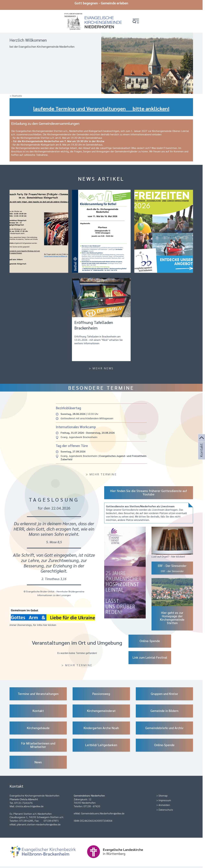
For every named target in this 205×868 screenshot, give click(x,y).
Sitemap (163, 793)
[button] (139, 18)
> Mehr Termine (101, 472)
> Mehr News (101, 366)
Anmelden (164, 803)
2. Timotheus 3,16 (54, 576)
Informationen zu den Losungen (54, 593)
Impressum (165, 798)
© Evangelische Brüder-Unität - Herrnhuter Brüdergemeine (54, 589)
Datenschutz (166, 807)
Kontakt (201, 455)
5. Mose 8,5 (54, 540)
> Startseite (16, 93)
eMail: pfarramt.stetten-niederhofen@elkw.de (35, 822)
